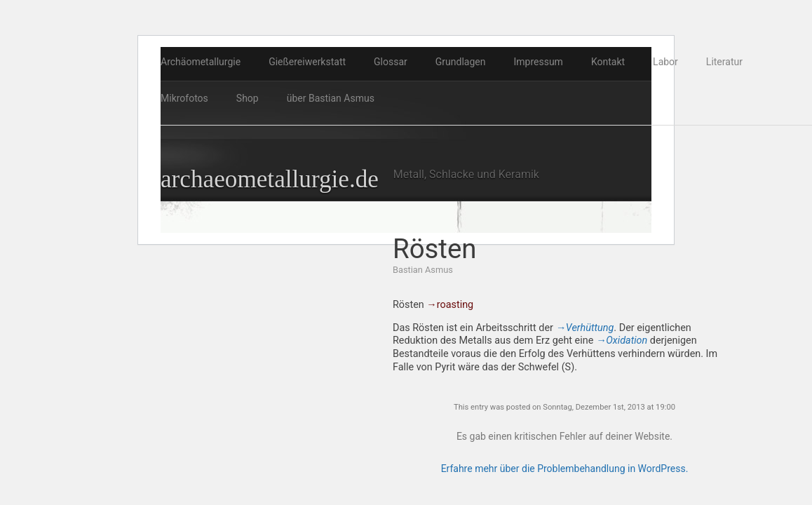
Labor (665, 62)
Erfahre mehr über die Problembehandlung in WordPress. (565, 469)
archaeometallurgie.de (270, 179)
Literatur (724, 62)
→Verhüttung (585, 328)
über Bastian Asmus (331, 98)
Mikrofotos (184, 98)
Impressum (538, 62)
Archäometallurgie (201, 62)
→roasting (450, 305)
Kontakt (608, 62)
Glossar (391, 62)
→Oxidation (622, 341)
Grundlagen (461, 62)
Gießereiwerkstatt (307, 62)
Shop (248, 98)
